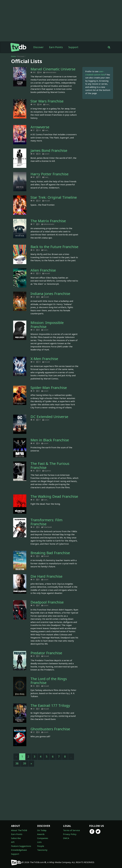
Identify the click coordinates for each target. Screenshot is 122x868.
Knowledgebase (19, 850)
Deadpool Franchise (47, 602)
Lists (39, 842)
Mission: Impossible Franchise (47, 325)
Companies (43, 838)
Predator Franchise (46, 653)
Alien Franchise (43, 270)
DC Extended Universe (49, 417)
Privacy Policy (70, 834)
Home (13, 56)
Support (73, 47)
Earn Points (56, 47)
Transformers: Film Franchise (46, 522)
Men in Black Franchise (50, 440)
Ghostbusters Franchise (50, 729)
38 (17, 763)
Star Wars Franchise (47, 101)
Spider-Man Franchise (49, 388)
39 (25, 763)
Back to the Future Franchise (54, 247)
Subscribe (16, 838)
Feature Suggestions (21, 846)
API (13, 842)
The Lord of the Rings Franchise (49, 681)
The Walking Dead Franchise (54, 496)
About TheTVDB (19, 830)
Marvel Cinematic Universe (53, 69)
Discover (38, 47)
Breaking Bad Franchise (50, 553)
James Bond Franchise (49, 150)
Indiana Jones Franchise (50, 294)
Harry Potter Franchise (49, 174)
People (41, 846)
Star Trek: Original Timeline (54, 197)
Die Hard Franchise (46, 576)
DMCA (66, 838)
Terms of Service (71, 830)
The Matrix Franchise (48, 221)
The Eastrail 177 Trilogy (50, 705)
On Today (42, 830)
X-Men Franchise (44, 359)
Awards (41, 834)
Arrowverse (40, 127)
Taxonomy (42, 850)
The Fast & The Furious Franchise (50, 465)
